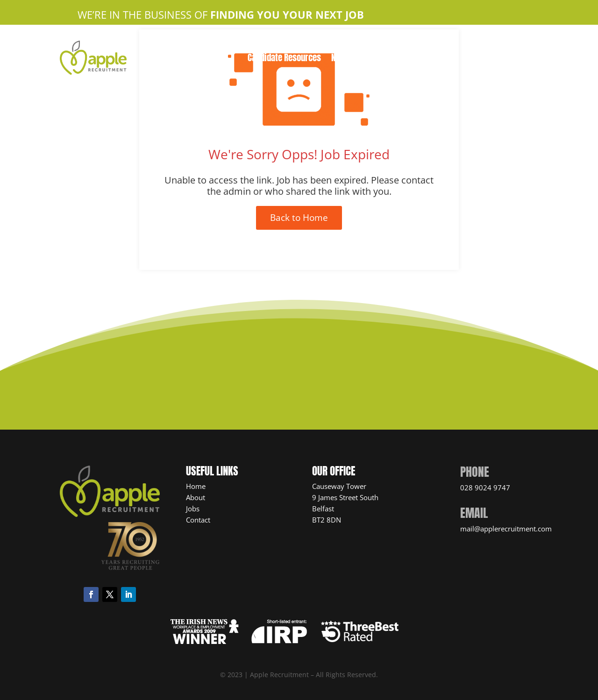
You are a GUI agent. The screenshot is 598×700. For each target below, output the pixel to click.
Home (230, 45)
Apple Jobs (310, 45)
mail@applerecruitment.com (506, 529)
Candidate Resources (284, 59)
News (341, 59)
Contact (198, 520)
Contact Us (359, 45)
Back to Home (299, 218)
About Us (265, 45)
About (196, 497)
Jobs (193, 509)
